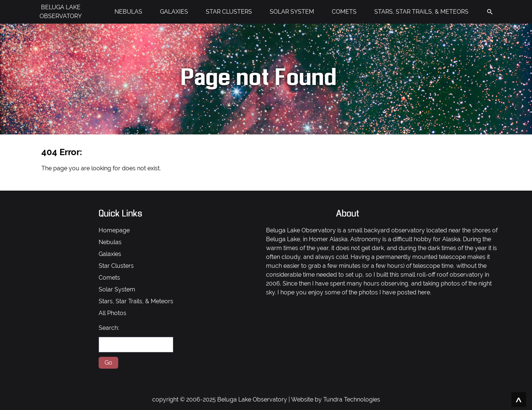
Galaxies (110, 254)
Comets (109, 278)
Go (108, 363)
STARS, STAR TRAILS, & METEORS (421, 12)
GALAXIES (174, 12)
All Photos (112, 313)
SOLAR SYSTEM (292, 12)
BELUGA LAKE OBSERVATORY (61, 12)
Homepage (114, 230)
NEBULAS (128, 12)
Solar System (117, 289)
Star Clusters (116, 266)
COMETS (344, 12)
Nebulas (110, 242)
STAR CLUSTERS (229, 12)
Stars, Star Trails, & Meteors (136, 301)
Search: (109, 328)
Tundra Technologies (352, 399)
